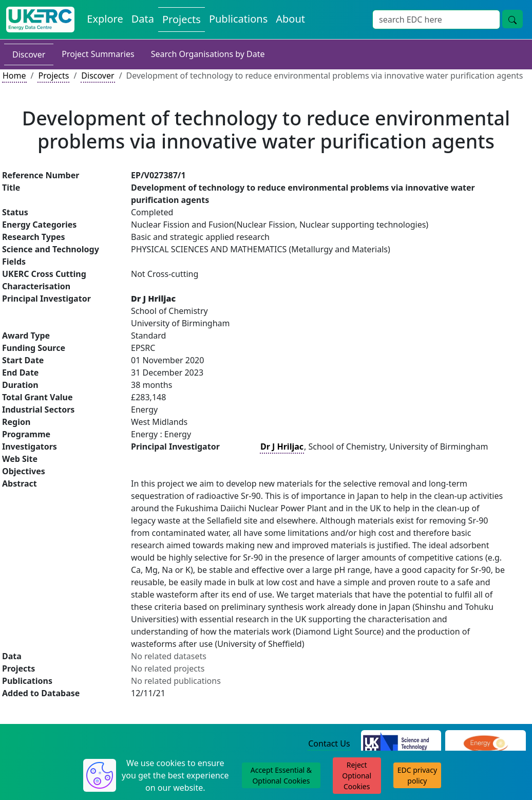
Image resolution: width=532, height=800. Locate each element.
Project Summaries (98, 54)
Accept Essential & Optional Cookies (281, 775)
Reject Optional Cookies (357, 776)
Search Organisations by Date (208, 54)
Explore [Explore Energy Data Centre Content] (105, 19)
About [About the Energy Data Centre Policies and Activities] (290, 19)
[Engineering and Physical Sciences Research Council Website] (486, 744)
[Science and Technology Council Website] (401, 744)
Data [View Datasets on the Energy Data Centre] (143, 19)
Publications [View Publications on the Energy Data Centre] (238, 19)
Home (14, 76)
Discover (29, 54)
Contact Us (329, 743)
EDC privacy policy (417, 775)
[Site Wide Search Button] (512, 19)
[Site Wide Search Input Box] (436, 20)
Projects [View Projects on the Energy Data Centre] (182, 19)
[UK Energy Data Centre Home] (40, 20)
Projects (53, 76)
